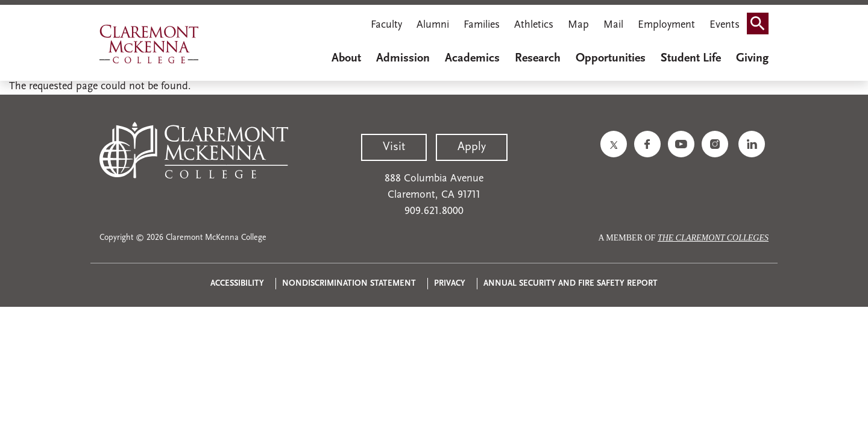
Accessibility (237, 284)
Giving (752, 58)
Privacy (450, 284)
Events (725, 25)
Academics (472, 58)
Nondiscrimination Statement (349, 284)
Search (761, 26)
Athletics (534, 25)
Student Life (691, 58)
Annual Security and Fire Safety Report (571, 284)
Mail (613, 25)
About (346, 58)
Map (578, 25)
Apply (472, 147)
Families (482, 25)
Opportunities (611, 58)
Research (538, 58)
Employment (666, 25)
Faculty (386, 25)
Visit (394, 147)
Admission (403, 58)
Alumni (433, 25)
